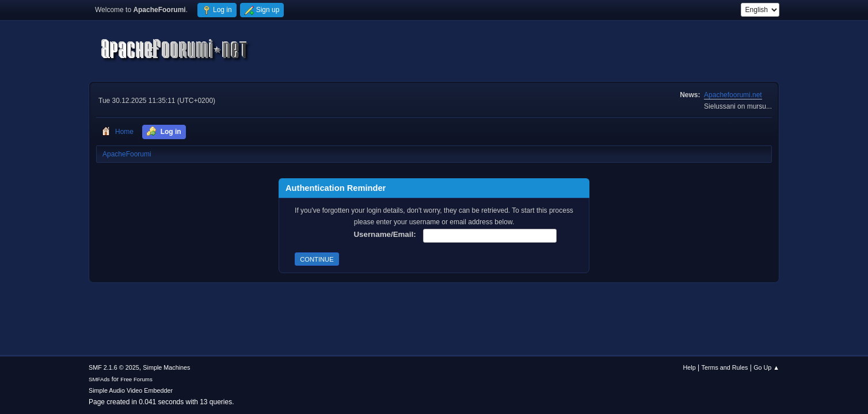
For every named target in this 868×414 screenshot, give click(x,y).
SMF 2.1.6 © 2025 (114, 367)
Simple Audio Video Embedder (131, 390)
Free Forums (136, 379)
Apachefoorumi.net (733, 95)
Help (690, 367)
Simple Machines (166, 367)
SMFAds (99, 379)
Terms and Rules (725, 367)
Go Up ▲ (766, 367)
